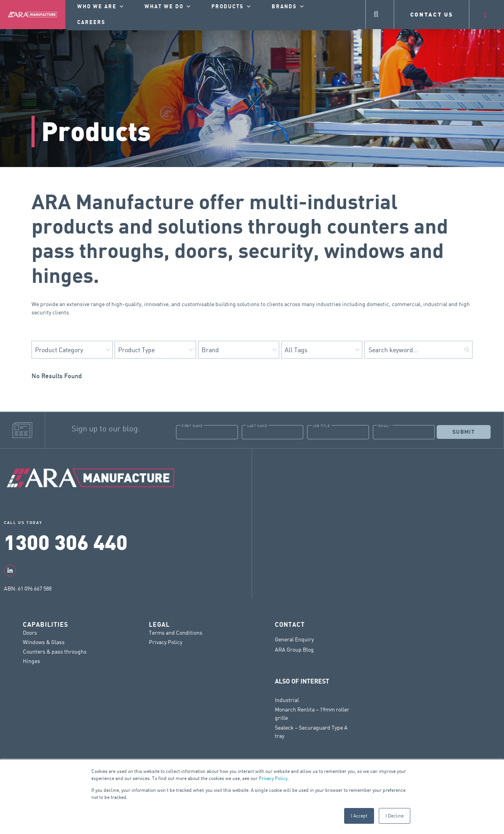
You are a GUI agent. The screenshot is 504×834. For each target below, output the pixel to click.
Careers (91, 22)
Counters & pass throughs (55, 651)
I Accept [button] (359, 816)
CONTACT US (432, 14)
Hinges (31, 661)
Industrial (287, 700)
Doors (30, 632)
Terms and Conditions (176, 632)
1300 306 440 (66, 541)
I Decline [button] (395, 816)
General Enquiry (294, 639)
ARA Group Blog (294, 650)
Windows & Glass (44, 642)
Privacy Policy (273, 778)
